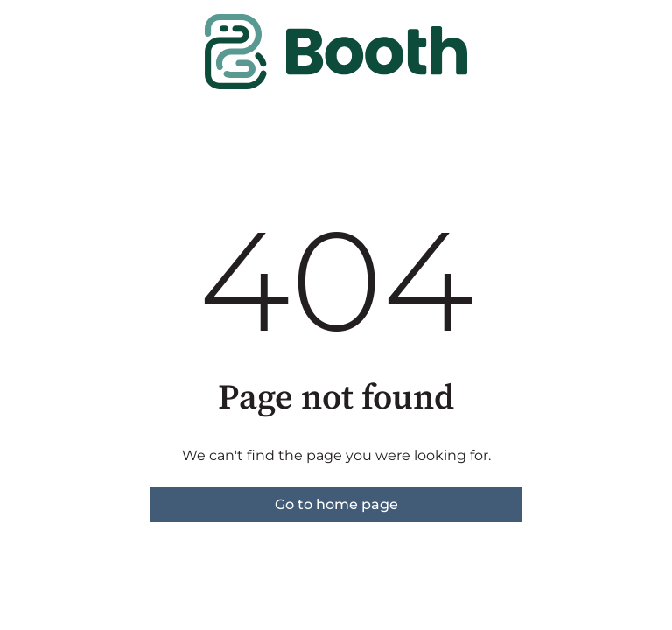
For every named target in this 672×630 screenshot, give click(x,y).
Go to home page (336, 504)
